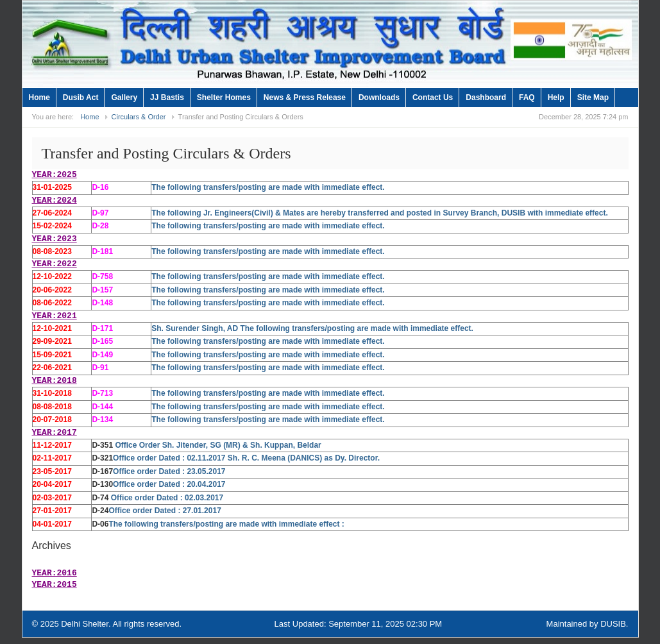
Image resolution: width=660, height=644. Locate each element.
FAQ (527, 97)
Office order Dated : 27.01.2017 (165, 511)
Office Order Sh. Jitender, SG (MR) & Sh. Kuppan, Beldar (217, 445)
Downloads (379, 97)
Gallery (124, 97)
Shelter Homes (224, 97)
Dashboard (486, 97)
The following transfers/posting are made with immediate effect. (268, 187)
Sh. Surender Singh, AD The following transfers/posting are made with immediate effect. (312, 328)
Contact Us (433, 97)
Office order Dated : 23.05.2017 (169, 471)
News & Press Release (305, 97)
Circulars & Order (139, 117)
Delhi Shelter (85, 624)
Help (556, 97)
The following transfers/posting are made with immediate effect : (226, 524)
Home (39, 97)
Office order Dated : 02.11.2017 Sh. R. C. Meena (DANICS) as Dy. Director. (246, 458)
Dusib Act (81, 97)
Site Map (593, 97)
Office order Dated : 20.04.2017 (169, 484)
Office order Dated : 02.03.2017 (167, 498)
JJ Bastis (167, 97)
